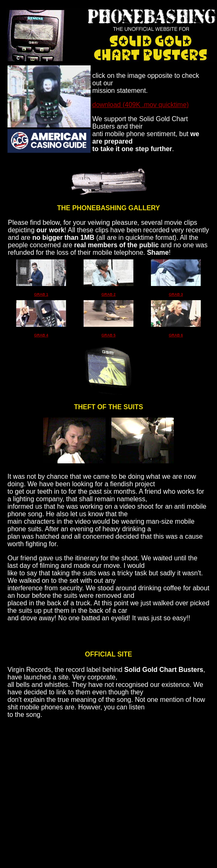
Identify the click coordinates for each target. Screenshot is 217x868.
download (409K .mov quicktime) (141, 105)
